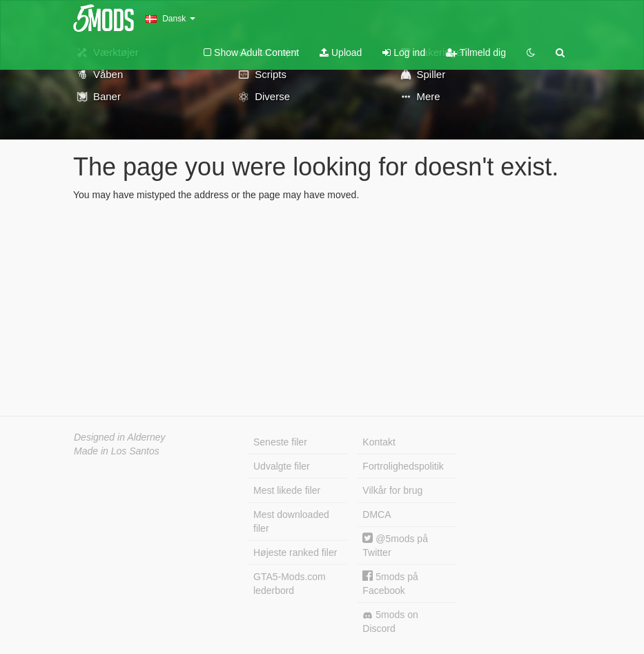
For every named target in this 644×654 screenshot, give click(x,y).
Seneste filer (280, 442)
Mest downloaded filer (291, 521)
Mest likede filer (287, 490)
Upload (341, 52)
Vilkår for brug (392, 490)
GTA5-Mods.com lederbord (290, 584)
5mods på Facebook (390, 583)
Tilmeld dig (476, 52)
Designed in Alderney (120, 437)
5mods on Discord (390, 622)
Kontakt (379, 442)
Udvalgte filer (282, 466)
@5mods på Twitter (395, 545)
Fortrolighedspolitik (403, 466)
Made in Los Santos (117, 451)
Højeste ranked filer (295, 552)
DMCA (377, 514)
